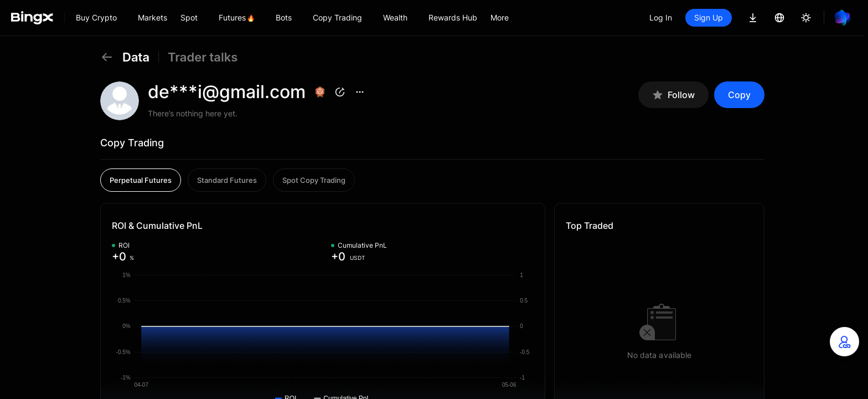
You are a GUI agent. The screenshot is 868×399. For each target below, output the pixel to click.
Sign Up (709, 17)
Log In (661, 17)
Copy (739, 95)
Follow (673, 95)
